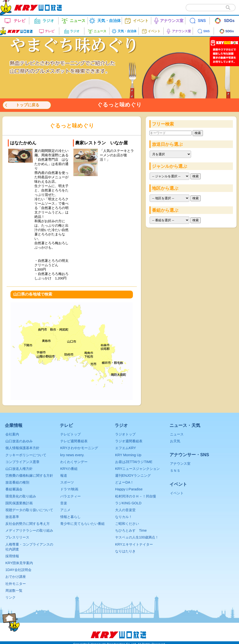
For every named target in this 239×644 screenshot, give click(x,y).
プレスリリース (17, 537)
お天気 (175, 441)
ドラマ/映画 (69, 489)
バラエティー (70, 496)
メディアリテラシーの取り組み (29, 530)
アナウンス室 (180, 464)
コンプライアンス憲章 (22, 462)
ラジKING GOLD (128, 503)
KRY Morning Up (128, 455)
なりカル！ (124, 517)
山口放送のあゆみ (19, 441)
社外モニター (16, 584)
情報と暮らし (70, 517)
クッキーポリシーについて (26, 455)
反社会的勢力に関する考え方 (28, 524)
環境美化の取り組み (21, 496)
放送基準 (12, 517)
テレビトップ (70, 434)
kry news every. (72, 455)
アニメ (65, 510)
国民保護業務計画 (19, 503)
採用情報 (12, 556)
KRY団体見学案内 (19, 563)
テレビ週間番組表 (74, 441)
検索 (198, 133)
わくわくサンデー (74, 462)
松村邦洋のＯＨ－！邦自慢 (136, 496)
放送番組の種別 (17, 482)
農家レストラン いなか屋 (101, 143)
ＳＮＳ (175, 471)
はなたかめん (23, 143)
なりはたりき (125, 551)
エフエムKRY (125, 448)
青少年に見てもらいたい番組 (82, 524)
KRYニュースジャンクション (137, 469)
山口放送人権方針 (19, 469)
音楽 (64, 503)
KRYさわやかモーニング (79, 448)
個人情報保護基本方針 (22, 448)
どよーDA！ (124, 482)
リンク (10, 597)
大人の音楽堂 (125, 510)
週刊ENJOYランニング (133, 475)
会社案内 (12, 434)
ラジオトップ (125, 434)
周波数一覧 (14, 591)
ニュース (177, 434)
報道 (64, 475)
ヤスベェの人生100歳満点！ (137, 537)
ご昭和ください (127, 524)
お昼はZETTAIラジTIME (134, 462)
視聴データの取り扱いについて (29, 510)
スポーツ (67, 482)
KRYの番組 (69, 469)
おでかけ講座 (16, 577)
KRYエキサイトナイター (134, 544)
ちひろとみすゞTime (131, 530)
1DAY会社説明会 (18, 570)
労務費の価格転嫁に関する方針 (29, 475)
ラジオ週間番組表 (129, 441)
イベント (177, 493)
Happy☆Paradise (129, 489)
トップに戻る (28, 105)
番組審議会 (14, 489)
